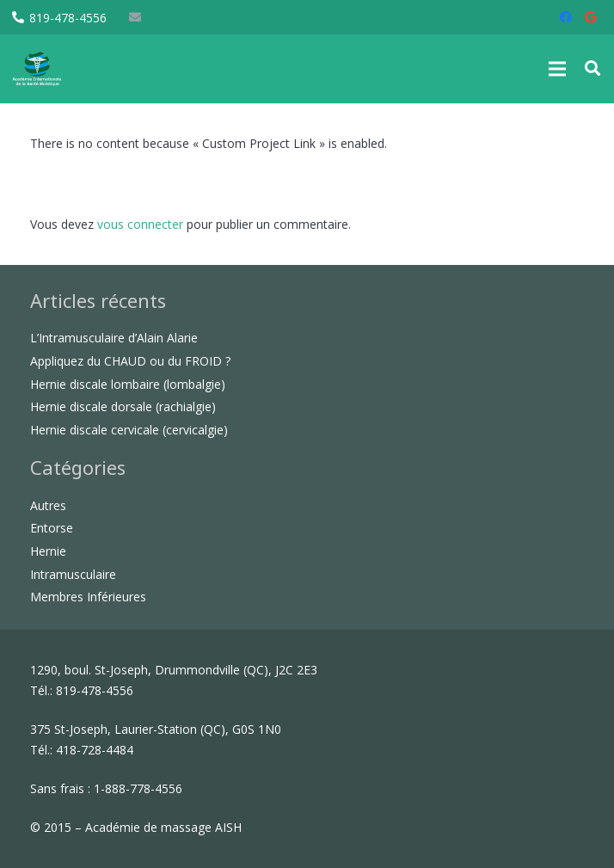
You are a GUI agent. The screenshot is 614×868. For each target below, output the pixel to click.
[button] (593, 68)
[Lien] (55, 69)
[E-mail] (135, 17)
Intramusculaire (73, 574)
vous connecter (140, 224)
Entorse (52, 528)
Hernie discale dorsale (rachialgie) (123, 406)
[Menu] (557, 69)
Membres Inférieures (88, 597)
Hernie (48, 551)
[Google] (590, 17)
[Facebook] (566, 17)
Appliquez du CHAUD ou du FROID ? (130, 361)
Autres (48, 505)
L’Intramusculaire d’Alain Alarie (114, 338)
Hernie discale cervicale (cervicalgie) (129, 430)
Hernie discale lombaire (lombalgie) (128, 384)
